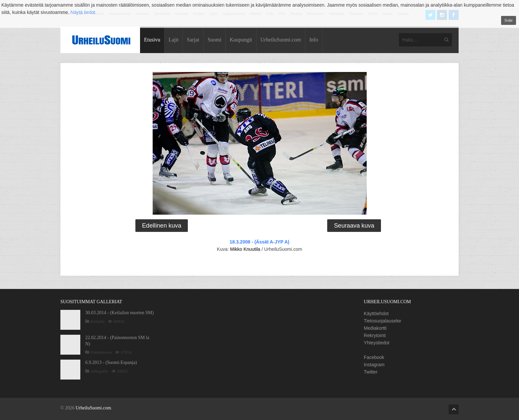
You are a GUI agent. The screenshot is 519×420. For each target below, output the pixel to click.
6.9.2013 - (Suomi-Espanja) (111, 362)
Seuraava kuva (354, 226)
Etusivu (152, 40)
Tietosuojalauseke (382, 321)
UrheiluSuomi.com (281, 40)
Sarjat (193, 40)
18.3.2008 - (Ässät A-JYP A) (259, 242)
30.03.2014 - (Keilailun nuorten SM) (119, 313)
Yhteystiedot (376, 343)
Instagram (374, 365)
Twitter (371, 372)
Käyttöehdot (376, 314)
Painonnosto (101, 352)
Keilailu (98, 321)
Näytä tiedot (83, 12)
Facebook (374, 357)
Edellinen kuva (162, 226)
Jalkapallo (99, 371)
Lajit (174, 40)
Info (314, 40)
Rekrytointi (375, 335)
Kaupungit (241, 40)
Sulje (509, 20)
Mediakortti (375, 328)
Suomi (214, 40)
